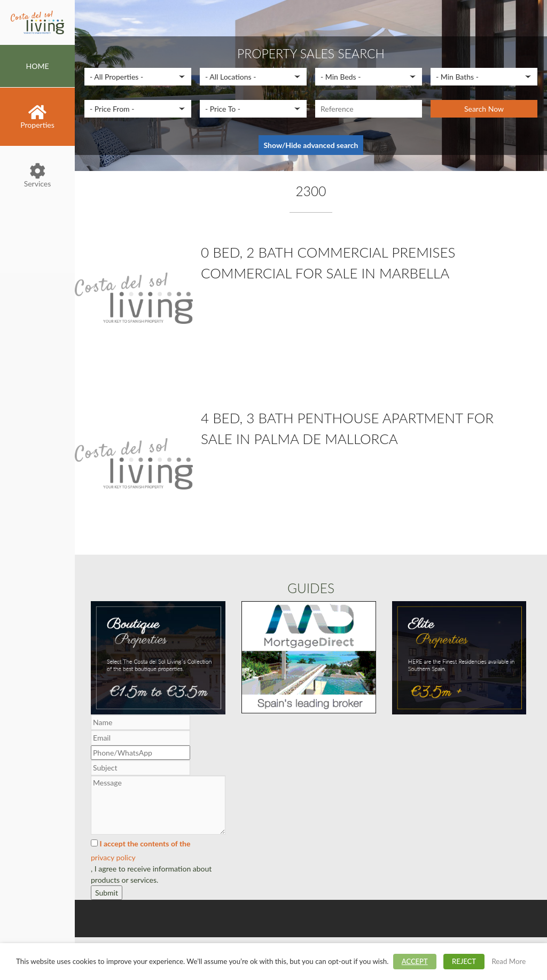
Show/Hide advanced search (311, 145)
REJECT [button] (464, 961)
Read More (509, 961)
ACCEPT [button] (415, 961)
